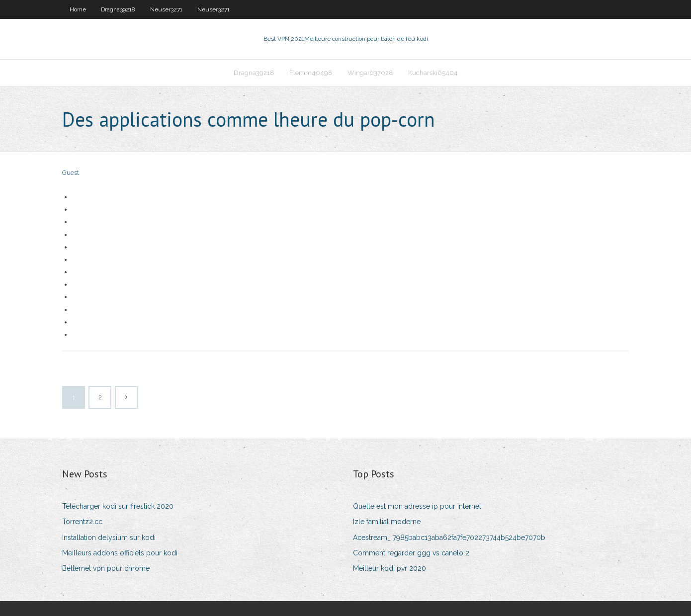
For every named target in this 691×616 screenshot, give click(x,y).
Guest (71, 173)
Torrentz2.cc (82, 522)
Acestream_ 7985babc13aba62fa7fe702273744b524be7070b (449, 538)
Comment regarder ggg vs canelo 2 (411, 553)
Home (78, 9)
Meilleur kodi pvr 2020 (389, 568)
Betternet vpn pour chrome (106, 568)
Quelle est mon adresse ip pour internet (417, 506)
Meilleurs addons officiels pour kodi (120, 553)
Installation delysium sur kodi (109, 538)
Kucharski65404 (433, 73)
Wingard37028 (370, 73)
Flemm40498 (311, 73)
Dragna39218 (118, 9)
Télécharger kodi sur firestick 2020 (118, 506)
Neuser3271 (166, 9)
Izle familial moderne (387, 522)
